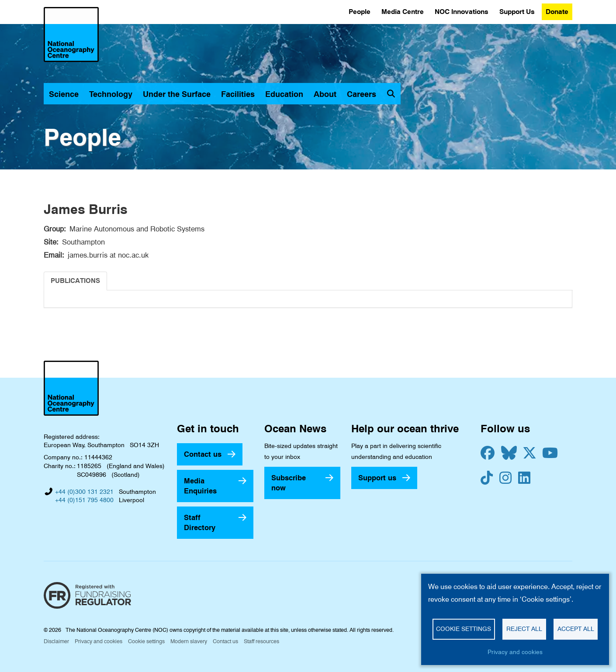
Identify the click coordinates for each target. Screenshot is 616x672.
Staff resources (261, 641)
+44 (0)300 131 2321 (84, 492)
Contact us (203, 454)
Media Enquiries (200, 486)
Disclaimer (56, 641)
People (360, 12)
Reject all (524, 629)
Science (64, 94)
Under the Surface (177, 94)
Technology (111, 94)
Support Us (517, 12)
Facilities (238, 94)
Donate (557, 12)
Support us (377, 478)
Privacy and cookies (99, 641)
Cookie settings (146, 641)
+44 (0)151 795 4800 (84, 500)
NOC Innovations (462, 12)
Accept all (576, 629)
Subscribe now (289, 483)
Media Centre (403, 12)
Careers (362, 94)
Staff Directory (200, 522)
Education (284, 94)
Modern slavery (189, 641)
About (325, 94)
